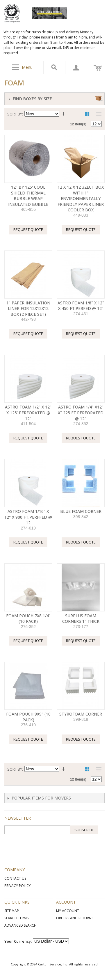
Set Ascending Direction (65, 114)
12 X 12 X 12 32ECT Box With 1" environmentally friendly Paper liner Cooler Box (81, 198)
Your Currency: (18, 941)
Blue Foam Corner (81, 511)
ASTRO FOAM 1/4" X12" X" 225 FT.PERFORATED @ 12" (81, 413)
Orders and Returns (75, 918)
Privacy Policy (18, 886)
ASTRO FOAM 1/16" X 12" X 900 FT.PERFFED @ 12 (28, 517)
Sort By (15, 114)
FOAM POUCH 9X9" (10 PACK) (28, 717)
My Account (68, 911)
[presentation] (49, 846)
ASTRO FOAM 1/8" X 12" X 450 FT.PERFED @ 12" (81, 306)
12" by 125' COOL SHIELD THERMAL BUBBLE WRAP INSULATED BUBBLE (28, 196)
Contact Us (15, 878)
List (97, 114)
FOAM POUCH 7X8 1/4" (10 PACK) (28, 619)
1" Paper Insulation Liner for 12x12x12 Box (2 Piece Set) (28, 308)
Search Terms (16, 918)
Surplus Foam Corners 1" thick (81, 619)
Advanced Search (20, 925)
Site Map (12, 911)
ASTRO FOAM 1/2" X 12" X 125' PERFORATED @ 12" (28, 413)
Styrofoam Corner (81, 714)
